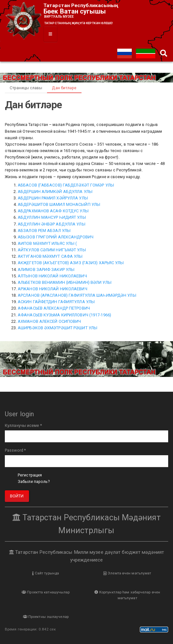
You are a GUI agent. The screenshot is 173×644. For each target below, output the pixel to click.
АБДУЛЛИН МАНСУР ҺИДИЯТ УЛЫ (52, 217)
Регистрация (30, 475)
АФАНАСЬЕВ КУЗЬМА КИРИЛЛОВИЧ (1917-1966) (64, 315)
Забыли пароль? (34, 481)
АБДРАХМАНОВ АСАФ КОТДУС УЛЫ (53, 211)
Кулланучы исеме (23, 425)
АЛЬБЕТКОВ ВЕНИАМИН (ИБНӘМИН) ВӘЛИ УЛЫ (65, 282)
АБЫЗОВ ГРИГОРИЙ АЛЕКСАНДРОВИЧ (56, 237)
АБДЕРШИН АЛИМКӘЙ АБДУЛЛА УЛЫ (55, 192)
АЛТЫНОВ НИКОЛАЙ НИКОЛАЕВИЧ (52, 276)
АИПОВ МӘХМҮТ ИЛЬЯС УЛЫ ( (47, 243)
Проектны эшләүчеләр (46, 617)
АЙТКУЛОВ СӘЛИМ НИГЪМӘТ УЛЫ (52, 250)
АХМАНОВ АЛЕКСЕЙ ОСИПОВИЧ (49, 321)
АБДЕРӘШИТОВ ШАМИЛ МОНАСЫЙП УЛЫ (59, 204)
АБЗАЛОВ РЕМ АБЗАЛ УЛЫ (44, 231)
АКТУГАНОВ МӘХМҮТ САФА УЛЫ (50, 256)
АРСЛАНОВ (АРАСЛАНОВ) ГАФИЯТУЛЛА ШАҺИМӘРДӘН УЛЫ (77, 295)
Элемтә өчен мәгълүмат (127, 573)
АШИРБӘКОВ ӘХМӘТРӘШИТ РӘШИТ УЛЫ (58, 328)
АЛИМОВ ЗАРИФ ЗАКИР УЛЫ (46, 269)
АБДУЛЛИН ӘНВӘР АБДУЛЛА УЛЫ (52, 224)
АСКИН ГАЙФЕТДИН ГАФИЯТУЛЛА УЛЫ (56, 302)
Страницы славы (26, 88)
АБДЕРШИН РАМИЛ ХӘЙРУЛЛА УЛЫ (53, 198)
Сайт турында (46, 573)
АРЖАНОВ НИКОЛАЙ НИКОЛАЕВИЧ (53, 289)
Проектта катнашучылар (46, 592)
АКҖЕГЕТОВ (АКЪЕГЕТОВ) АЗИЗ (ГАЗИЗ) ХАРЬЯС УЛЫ (71, 263)
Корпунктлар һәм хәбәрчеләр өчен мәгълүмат (127, 595)
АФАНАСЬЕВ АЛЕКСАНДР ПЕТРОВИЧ (54, 308)
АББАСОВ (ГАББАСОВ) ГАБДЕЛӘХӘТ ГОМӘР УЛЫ (66, 185)
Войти (17, 496)
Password (15, 450)
